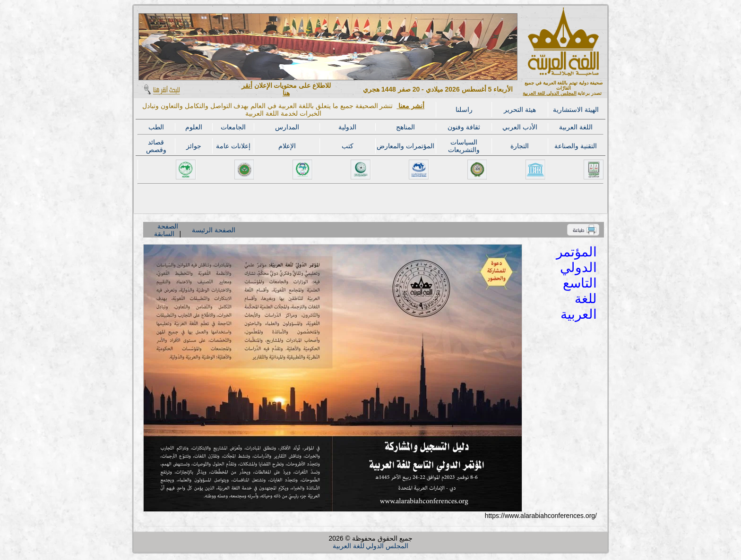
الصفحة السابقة (166, 230)
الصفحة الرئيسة (214, 230)
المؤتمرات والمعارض (405, 146)
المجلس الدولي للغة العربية (549, 93)
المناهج (405, 127)
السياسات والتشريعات (464, 146)
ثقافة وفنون (464, 127)
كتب (348, 146)
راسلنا (464, 110)
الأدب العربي (520, 127)
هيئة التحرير (520, 110)
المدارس (287, 127)
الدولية (347, 127)
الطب (156, 127)
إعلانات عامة (233, 146)
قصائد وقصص (156, 146)
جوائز (194, 146)
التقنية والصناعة (576, 146)
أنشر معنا (410, 106)
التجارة (520, 146)
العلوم (194, 127)
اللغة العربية (576, 127)
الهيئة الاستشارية (576, 110)
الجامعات (233, 127)
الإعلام (287, 146)
